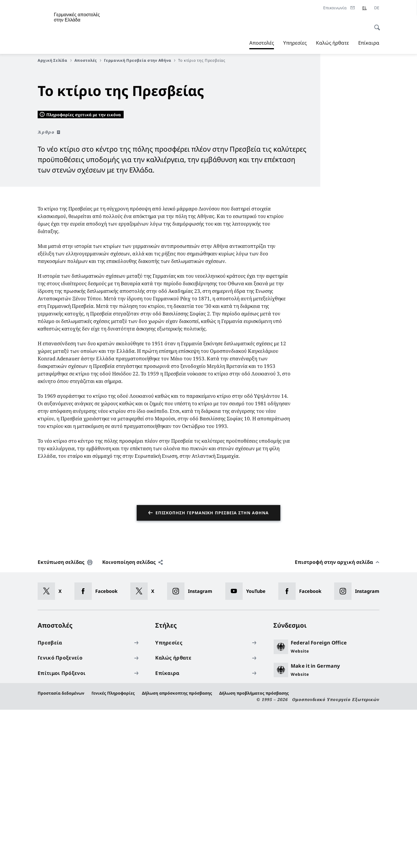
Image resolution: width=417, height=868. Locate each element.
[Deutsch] (377, 8)
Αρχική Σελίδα (55, 60)
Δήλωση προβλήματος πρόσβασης (254, 851)
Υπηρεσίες (295, 43)
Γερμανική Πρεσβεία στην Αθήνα (140, 60)
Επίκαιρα (369, 43)
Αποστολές (262, 43)
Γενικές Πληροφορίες (113, 851)
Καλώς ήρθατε (332, 43)
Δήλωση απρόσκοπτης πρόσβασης (177, 851)
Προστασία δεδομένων (61, 851)
